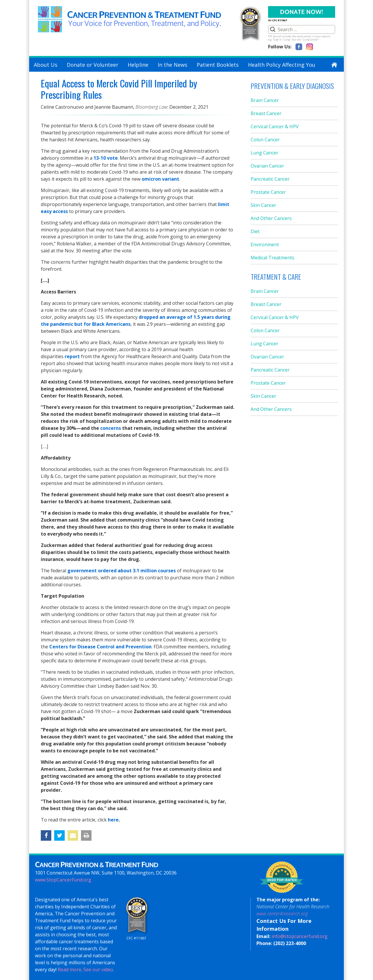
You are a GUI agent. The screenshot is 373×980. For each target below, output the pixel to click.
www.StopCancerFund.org (63, 880)
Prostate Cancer (268, 192)
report (72, 356)
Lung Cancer (264, 153)
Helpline (138, 65)
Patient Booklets (218, 65)
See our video (98, 970)
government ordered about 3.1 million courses (121, 571)
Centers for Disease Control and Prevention (100, 647)
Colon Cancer (265, 140)
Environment (265, 244)
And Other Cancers (271, 218)
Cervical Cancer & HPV (275, 126)
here (113, 820)
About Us (46, 65)
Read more (70, 970)
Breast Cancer (266, 113)
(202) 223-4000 (290, 943)
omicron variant (160, 179)
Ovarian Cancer (267, 166)
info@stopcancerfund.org (300, 936)
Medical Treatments (272, 258)
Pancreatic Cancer (270, 179)
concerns (111, 428)
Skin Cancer (263, 205)
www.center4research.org (282, 914)
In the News (173, 65)
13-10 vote (106, 158)
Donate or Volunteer (93, 65)
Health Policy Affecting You (282, 65)
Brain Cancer (265, 100)
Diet (255, 231)
